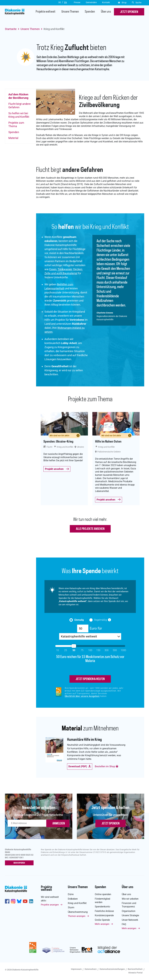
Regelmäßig (101, 620)
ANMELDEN (59, 824)
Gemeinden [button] (91, 2)
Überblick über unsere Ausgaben (82, 696)
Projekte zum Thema (16, 124)
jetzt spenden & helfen (90, 679)
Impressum (76, 970)
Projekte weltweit (46, 12)
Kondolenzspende (104, 916)
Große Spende (102, 920)
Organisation (129, 912)
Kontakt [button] (106, 2)
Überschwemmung (78, 912)
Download (80, 767)
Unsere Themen (70, 12)
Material (13, 138)
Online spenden (103, 895)
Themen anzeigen (77, 917)
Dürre (71, 895)
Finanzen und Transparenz (129, 905)
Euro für (96, 628)
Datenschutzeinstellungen (112, 970)
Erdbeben (73, 899)
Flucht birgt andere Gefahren (20, 106)
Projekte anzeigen (50, 905)
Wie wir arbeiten (130, 899)
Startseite (11, 29)
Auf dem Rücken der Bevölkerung (18, 96)
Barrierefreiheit (135, 970)
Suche (137, 3)
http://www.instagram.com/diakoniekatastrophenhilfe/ (13, 902)
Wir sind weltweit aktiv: (50, 899)
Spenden (90, 12)
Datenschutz (91, 970)
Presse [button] (77, 2)
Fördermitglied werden (102, 901)
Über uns (106, 12)
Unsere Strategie (130, 916)
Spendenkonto (102, 907)
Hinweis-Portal (135, 973)
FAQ (124, 925)
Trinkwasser (65, 269)
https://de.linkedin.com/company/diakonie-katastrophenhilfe (31, 902)
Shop (122, 3)
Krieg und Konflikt (77, 904)
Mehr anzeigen (102, 924)
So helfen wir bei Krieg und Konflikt (19, 115)
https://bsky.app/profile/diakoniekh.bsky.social (19, 902)
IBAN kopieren (20, 863)
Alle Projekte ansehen (90, 529)
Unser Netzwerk (130, 920)
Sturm (71, 908)
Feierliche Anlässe (104, 912)
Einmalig (79, 620)
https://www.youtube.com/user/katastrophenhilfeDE (25, 902)
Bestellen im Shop (107, 767)
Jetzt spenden (111, 824)
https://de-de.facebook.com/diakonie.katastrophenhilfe (7, 902)
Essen (53, 269)
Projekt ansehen (57, 469)
